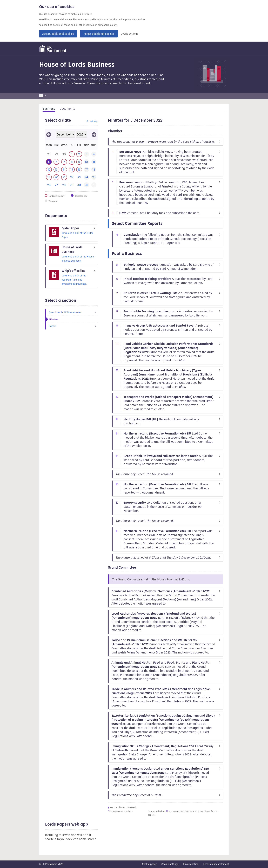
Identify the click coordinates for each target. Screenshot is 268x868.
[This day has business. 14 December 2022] (64, 170)
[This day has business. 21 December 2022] (64, 177)
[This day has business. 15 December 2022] (72, 170)
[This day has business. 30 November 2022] (64, 154)
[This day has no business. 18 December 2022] (94, 170)
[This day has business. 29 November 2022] (56, 154)
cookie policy (109, 25)
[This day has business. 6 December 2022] (56, 162)
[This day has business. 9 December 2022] (79, 162)
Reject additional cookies (99, 34)
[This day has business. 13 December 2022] (56, 170)
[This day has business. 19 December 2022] (49, 177)
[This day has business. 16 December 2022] (79, 170)
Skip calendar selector (45, 129)
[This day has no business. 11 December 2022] (94, 162)
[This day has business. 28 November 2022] (49, 154)
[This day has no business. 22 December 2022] (72, 177)
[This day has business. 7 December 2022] (64, 162)
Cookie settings (129, 34)
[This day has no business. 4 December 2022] (94, 154)
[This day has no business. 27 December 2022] (56, 185)
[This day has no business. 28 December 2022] (64, 185)
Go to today (92, 121)
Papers (73, 326)
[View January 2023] (94, 134)
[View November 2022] (49, 134)
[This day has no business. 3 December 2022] (86, 154)
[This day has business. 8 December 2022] (72, 162)
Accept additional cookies (58, 34)
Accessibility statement (216, 864)
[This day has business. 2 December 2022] (79, 154)
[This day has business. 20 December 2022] (56, 177)
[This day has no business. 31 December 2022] (86, 185)
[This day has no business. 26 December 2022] (49, 185)
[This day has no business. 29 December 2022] (72, 185)
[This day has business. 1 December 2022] (72, 154)
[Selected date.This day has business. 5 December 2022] (49, 162)
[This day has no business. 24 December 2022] (86, 177)
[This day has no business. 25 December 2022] (94, 177)
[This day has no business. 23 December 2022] (79, 177)
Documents (67, 109)
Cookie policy (149, 864)
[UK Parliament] (53, 49)
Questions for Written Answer (73, 312)
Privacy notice (191, 864)
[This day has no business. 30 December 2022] (79, 185)
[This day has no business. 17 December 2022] (86, 170)
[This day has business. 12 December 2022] (49, 170)
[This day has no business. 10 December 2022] (86, 162)
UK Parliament (47, 96)
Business (64, 96)
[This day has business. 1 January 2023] (94, 185)
